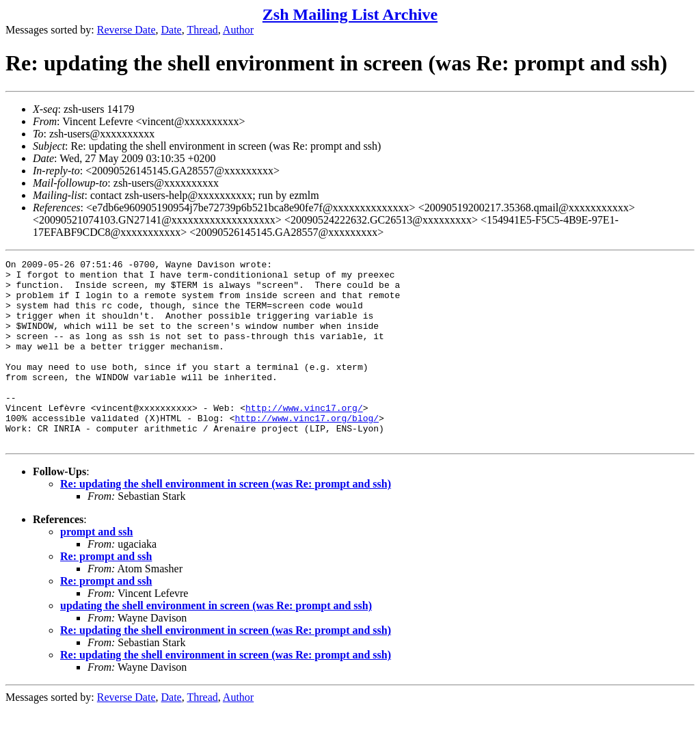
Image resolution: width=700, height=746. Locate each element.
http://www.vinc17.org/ (304, 438)
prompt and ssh (96, 569)
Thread (202, 30)
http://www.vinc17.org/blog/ (307, 451)
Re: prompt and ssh (106, 593)
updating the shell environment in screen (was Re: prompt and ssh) (216, 642)
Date (172, 30)
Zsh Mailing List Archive (350, 14)
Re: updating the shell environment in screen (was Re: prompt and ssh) (226, 521)
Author (238, 30)
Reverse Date (126, 30)
